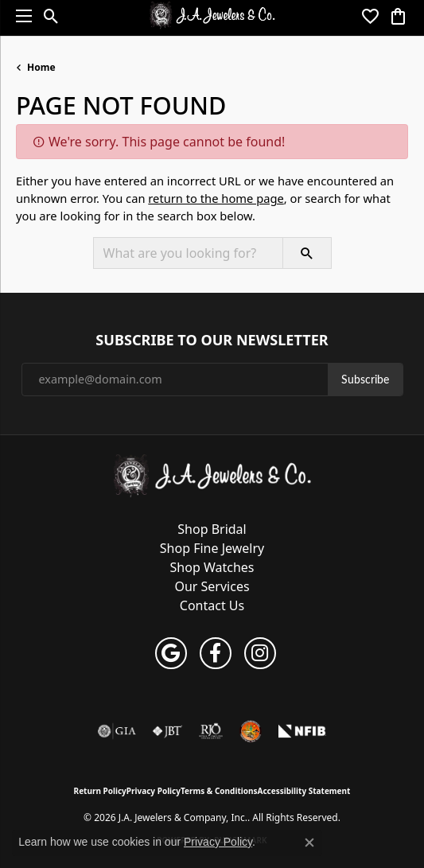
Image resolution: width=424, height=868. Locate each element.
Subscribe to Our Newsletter (212, 341)
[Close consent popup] (309, 843)
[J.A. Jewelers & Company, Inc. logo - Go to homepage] (212, 16)
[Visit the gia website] (117, 731)
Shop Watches (212, 567)
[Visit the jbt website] (167, 731)
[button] (51, 16)
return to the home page (216, 198)
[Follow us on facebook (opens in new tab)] (216, 653)
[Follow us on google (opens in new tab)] (171, 653)
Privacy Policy (154, 791)
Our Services (212, 586)
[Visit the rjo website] (211, 731)
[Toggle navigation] (20, 16)
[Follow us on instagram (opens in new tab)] (260, 653)
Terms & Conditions (219, 791)
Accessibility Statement (304, 791)
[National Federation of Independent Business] (302, 731)
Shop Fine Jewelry (212, 548)
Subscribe (365, 379)
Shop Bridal (212, 529)
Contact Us (212, 605)
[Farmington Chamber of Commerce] (251, 731)
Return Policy (100, 791)
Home (41, 67)
